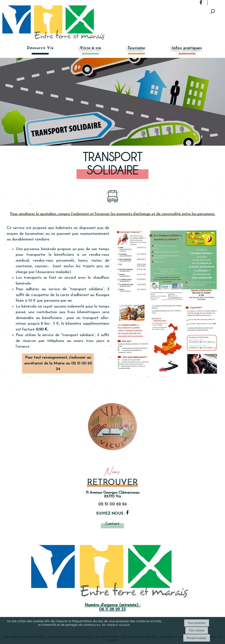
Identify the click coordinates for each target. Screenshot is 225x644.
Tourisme (136, 48)
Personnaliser (197, 638)
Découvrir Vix (40, 48)
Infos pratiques (187, 48)
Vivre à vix (91, 48)
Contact (112, 524)
